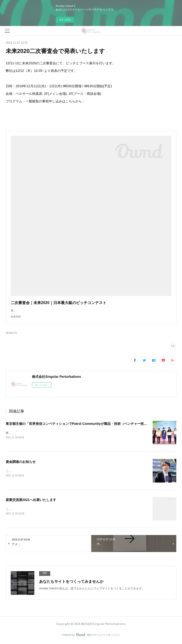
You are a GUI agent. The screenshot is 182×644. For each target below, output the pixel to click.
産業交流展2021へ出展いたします (31, 500)
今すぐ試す (65, 20)
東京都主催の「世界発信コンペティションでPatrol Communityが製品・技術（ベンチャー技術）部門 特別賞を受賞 (92, 424)
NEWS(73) (11, 333)
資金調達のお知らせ (21, 462)
